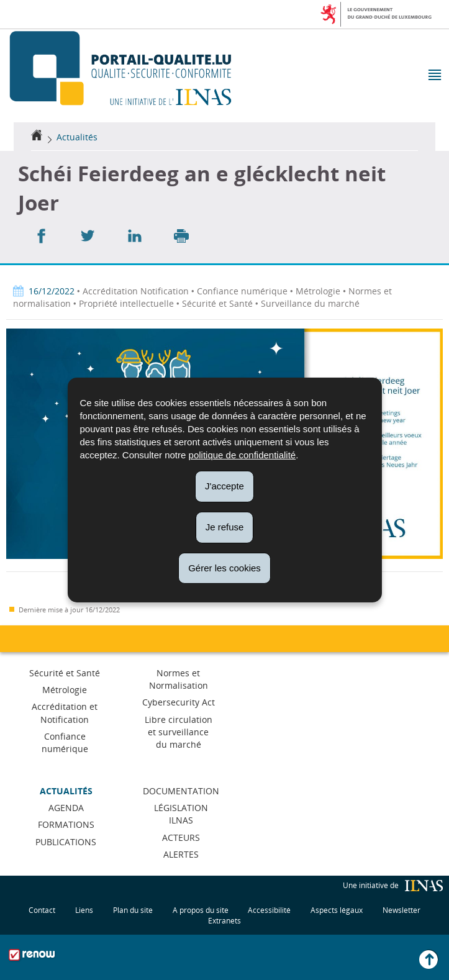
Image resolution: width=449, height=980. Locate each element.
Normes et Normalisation (179, 679)
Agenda (66, 808)
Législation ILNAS (181, 814)
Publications (66, 842)
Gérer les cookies (224, 567)
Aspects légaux (337, 910)
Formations (66, 824)
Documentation (181, 791)
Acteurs (181, 837)
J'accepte (224, 486)
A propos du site (201, 910)
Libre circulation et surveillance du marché (179, 732)
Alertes (181, 854)
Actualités (77, 137)
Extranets (224, 921)
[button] (434, 76)
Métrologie (65, 690)
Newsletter (401, 910)
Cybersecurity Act (179, 702)
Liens (84, 910)
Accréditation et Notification (65, 713)
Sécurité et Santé (65, 673)
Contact (42, 910)
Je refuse (225, 527)
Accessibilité (269, 910)
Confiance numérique (65, 742)
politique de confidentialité (243, 455)
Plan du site (133, 910)
